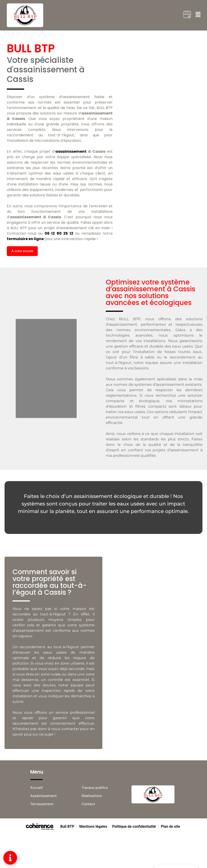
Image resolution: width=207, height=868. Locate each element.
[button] (22, 251)
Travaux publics (95, 788)
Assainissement (43, 796)
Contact (88, 804)
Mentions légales (93, 826)
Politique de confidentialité (134, 826)
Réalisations (92, 796)
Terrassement (42, 804)
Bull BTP (67, 826)
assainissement (71, 151)
